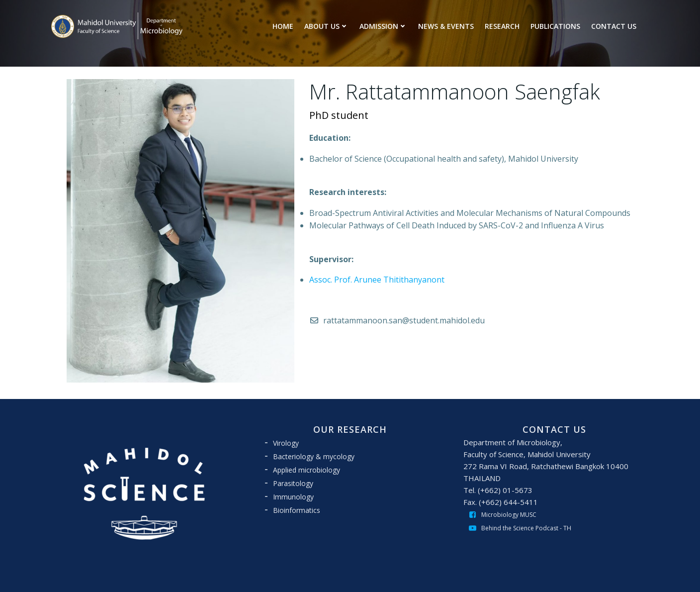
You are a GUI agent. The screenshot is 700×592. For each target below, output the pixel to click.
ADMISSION (383, 26)
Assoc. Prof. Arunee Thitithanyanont (377, 280)
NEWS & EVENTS (446, 26)
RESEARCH (502, 26)
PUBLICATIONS (555, 26)
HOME (283, 26)
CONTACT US (614, 26)
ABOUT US (326, 26)
